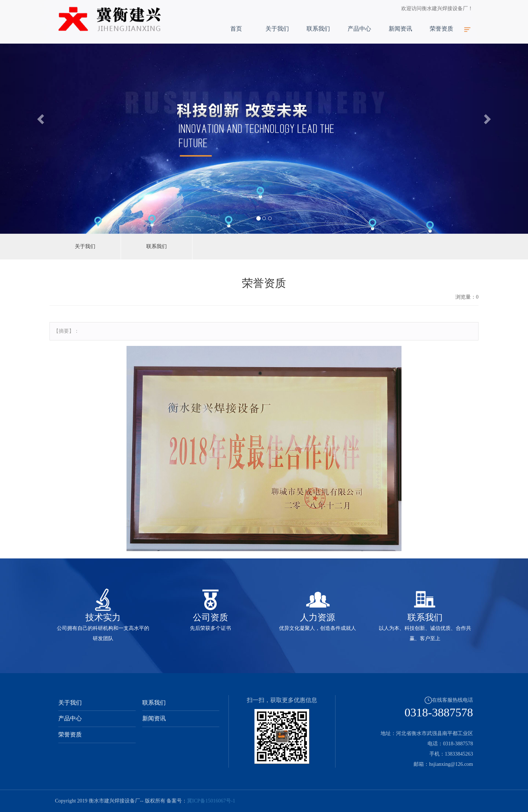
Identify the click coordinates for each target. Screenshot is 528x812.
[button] (40, 117)
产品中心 (359, 22)
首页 (236, 22)
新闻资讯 (400, 22)
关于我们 (277, 22)
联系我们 (318, 22)
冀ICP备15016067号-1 (211, 801)
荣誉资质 (441, 22)
